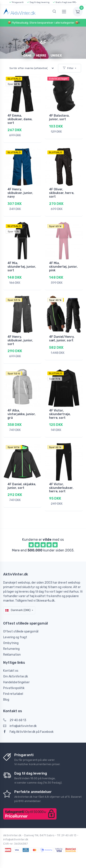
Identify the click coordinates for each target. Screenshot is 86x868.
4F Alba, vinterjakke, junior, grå (22, 414)
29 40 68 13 (15, 720)
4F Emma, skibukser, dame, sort (20, 119)
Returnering (11, 649)
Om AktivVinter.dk (16, 677)
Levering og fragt (15, 637)
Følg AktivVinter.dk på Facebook (28, 732)
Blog (6, 700)
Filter (68, 68)
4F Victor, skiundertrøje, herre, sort (60, 414)
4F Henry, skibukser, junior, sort (20, 340)
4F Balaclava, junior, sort (59, 117)
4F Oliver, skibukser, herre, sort (62, 193)
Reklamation (12, 655)
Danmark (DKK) (18, 610)
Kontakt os (11, 671)
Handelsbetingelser (16, 682)
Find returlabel (13, 694)
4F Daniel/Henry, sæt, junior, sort (62, 339)
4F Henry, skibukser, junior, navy (20, 193)
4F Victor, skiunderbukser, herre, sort (61, 488)
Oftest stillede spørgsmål (21, 631)
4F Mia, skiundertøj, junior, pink (63, 267)
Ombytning (11, 643)
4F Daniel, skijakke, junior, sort (22, 486)
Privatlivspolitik (14, 688)
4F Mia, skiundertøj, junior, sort (22, 267)
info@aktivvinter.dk (20, 726)
